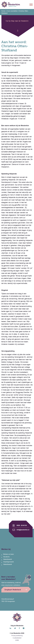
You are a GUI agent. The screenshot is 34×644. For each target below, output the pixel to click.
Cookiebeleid (17, 638)
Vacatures (6, 557)
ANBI (17, 640)
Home (3, 11)
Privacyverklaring (17, 636)
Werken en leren (8, 554)
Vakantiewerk (8, 559)
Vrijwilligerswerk (8, 562)
